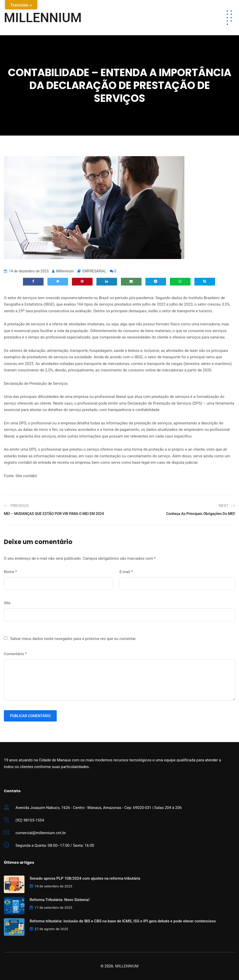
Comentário (15, 654)
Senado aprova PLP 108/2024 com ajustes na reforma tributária (85, 878)
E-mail (126, 572)
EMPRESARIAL (94, 271)
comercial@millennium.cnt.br (41, 833)
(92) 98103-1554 (30, 820)
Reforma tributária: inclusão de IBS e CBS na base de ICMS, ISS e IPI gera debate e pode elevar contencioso (123, 921)
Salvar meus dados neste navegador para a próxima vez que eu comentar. (73, 639)
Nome (10, 572)
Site (7, 603)
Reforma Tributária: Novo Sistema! (60, 900)
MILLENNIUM (43, 18)
